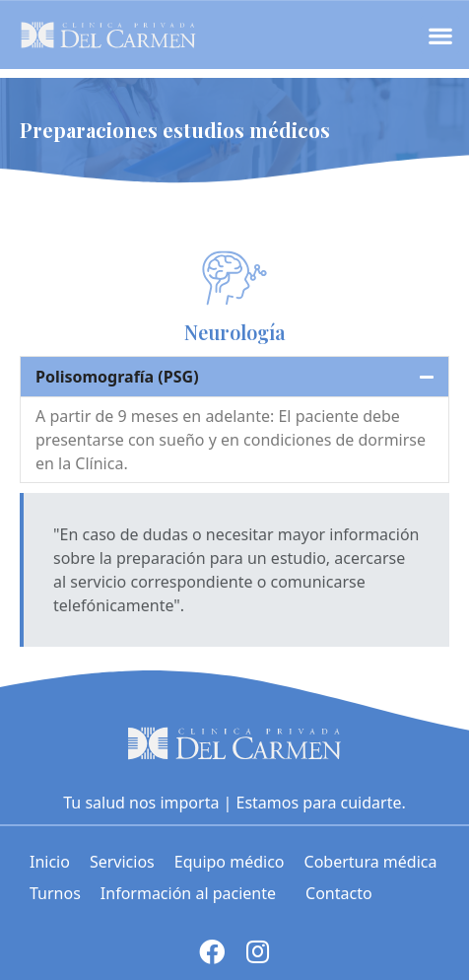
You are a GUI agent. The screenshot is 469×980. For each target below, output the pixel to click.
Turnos (55, 893)
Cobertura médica (371, 862)
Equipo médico (230, 862)
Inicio (50, 862)
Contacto (339, 893)
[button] (440, 35)
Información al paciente (193, 893)
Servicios (122, 862)
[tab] (234, 377)
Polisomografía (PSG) (117, 377)
